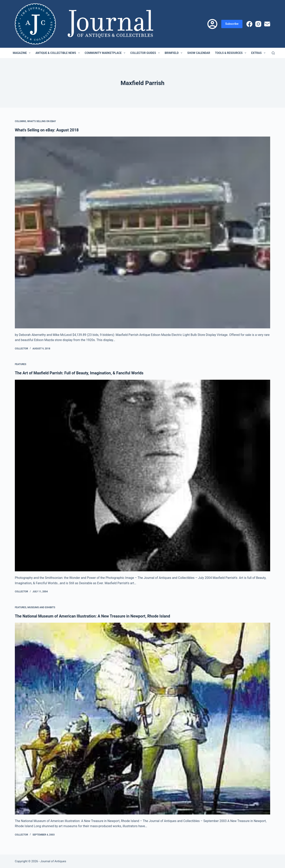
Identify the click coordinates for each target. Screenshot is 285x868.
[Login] (212, 24)
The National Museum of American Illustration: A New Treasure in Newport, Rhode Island (94, 616)
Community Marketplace (106, 53)
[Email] (267, 24)
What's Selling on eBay (41, 121)
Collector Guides (146, 53)
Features (21, 364)
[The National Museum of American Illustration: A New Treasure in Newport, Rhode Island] (142, 718)
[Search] (273, 53)
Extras (259, 53)
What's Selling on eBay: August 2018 (47, 130)
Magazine (22, 53)
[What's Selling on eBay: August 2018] (142, 232)
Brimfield (174, 53)
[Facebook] (249, 24)
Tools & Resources (231, 53)
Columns (20, 121)
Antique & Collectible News (58, 53)
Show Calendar (199, 53)
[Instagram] (258, 24)
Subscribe (232, 24)
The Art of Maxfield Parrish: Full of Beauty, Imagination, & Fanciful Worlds (80, 373)
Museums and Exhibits (41, 607)
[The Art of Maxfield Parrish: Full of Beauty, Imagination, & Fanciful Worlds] (142, 475)
